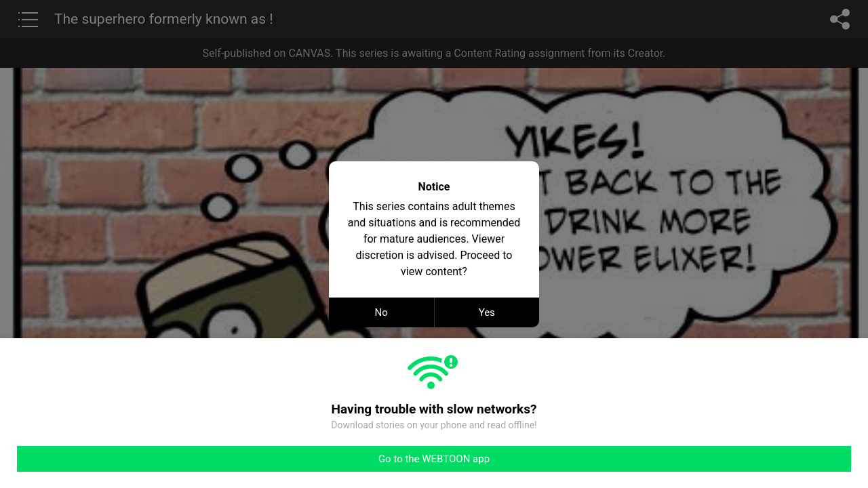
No (381, 312)
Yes (487, 312)
